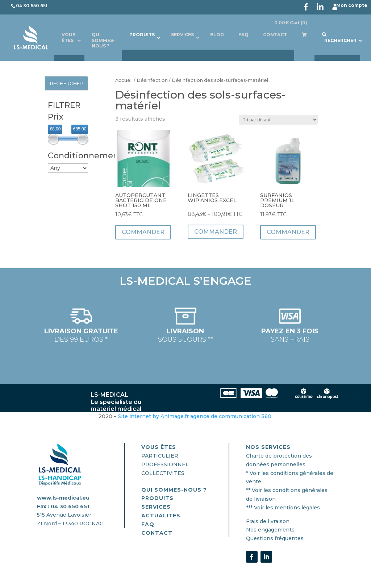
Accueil (124, 80)
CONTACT (157, 533)
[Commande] (278, 120)
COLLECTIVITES (163, 473)
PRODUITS (157, 498)
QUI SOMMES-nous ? (174, 490)
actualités (161, 516)
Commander (143, 232)
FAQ (148, 524)
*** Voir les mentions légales (283, 508)
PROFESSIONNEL (165, 464)
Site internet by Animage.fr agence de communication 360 (195, 416)
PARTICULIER (160, 456)
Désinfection (152, 80)
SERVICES (156, 507)
